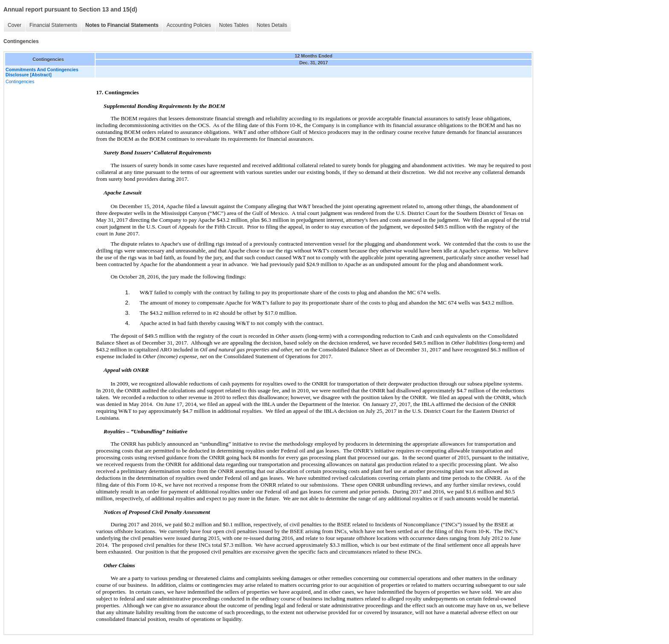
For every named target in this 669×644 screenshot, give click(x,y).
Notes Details (272, 25)
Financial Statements (53, 25)
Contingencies (20, 81)
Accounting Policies (189, 25)
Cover (15, 25)
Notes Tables (234, 25)
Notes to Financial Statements (122, 25)
